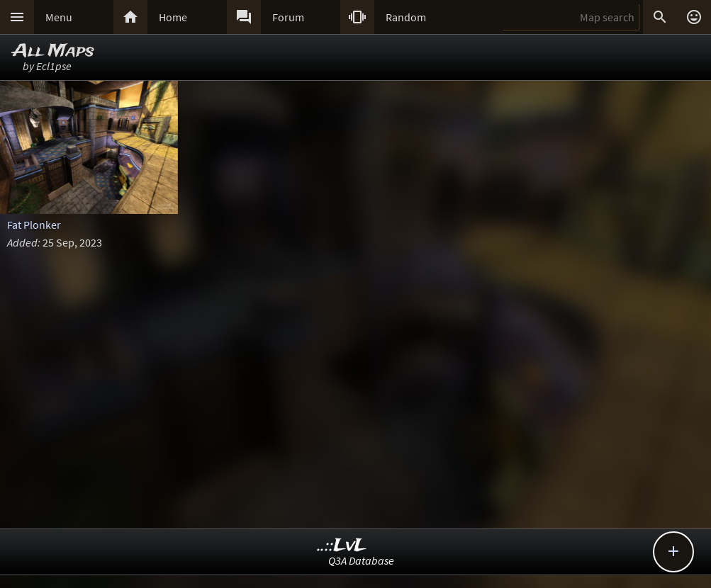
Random (406, 17)
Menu (59, 17)
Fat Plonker (34, 225)
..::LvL (342, 546)
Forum (288, 17)
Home (173, 17)
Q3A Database (361, 560)
